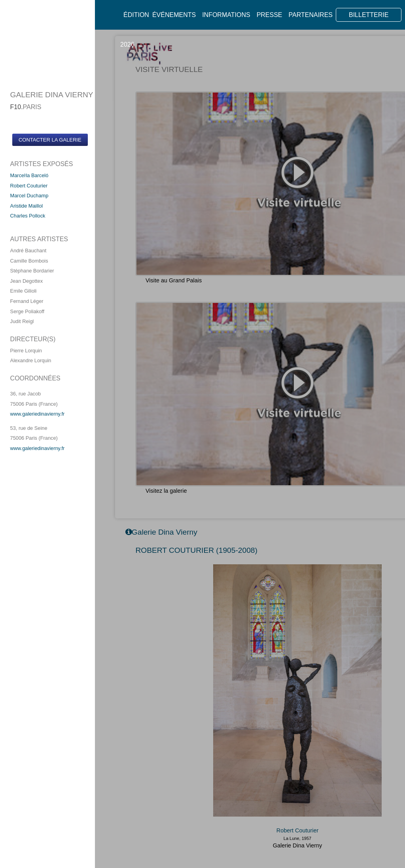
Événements (174, 15)
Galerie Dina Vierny (298, 845)
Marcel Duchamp (29, 196)
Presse (270, 15)
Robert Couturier (29, 186)
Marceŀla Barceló (29, 175)
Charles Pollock (28, 216)
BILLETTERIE (369, 15)
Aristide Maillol (27, 206)
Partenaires (311, 15)
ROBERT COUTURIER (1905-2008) (196, 550)
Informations (226, 15)
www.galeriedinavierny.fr (38, 414)
